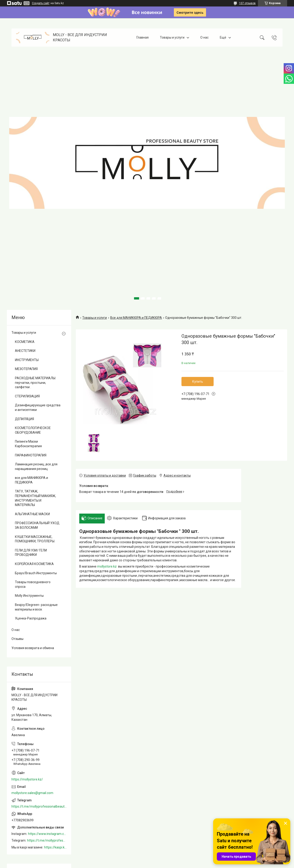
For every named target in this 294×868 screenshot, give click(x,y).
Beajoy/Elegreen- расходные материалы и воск (36, 607)
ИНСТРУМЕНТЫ (27, 360)
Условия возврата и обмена (33, 648)
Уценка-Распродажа (31, 618)
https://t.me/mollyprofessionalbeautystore (39, 806)
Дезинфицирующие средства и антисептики (38, 407)
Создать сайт (41, 3)
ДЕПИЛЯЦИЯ (24, 419)
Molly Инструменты (29, 596)
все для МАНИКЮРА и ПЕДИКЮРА (31, 480)
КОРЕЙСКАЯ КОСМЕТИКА (34, 564)
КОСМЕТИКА (25, 342)
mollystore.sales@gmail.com (32, 793)
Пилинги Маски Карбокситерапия (28, 444)
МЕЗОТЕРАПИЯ (26, 369)
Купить (198, 382)
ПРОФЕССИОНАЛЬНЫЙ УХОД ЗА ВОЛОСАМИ (37, 525)
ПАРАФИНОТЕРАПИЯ (31, 455)
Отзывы (17, 639)
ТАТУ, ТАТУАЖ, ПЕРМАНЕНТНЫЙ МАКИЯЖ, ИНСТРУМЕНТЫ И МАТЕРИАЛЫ (35, 498)
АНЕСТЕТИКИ (25, 351)
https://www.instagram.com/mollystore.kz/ (47, 834)
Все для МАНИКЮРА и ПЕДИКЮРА (136, 318)
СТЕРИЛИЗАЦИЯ (27, 396)
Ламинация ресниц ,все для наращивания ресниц (36, 467)
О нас (204, 37)
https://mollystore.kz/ (27, 779)
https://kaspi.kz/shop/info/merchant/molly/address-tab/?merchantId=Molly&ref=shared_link (55, 847)
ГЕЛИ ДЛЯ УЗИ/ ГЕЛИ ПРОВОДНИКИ (31, 553)
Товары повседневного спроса (33, 584)
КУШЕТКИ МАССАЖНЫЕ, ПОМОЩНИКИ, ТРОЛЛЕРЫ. (35, 539)
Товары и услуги (172, 37)
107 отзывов (247, 3)
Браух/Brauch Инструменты (36, 573)
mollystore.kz (107, 566)
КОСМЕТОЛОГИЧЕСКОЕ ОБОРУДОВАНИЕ (33, 430)
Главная (143, 37)
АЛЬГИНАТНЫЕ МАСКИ (32, 514)
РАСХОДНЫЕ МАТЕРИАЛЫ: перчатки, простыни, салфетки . (35, 383)
